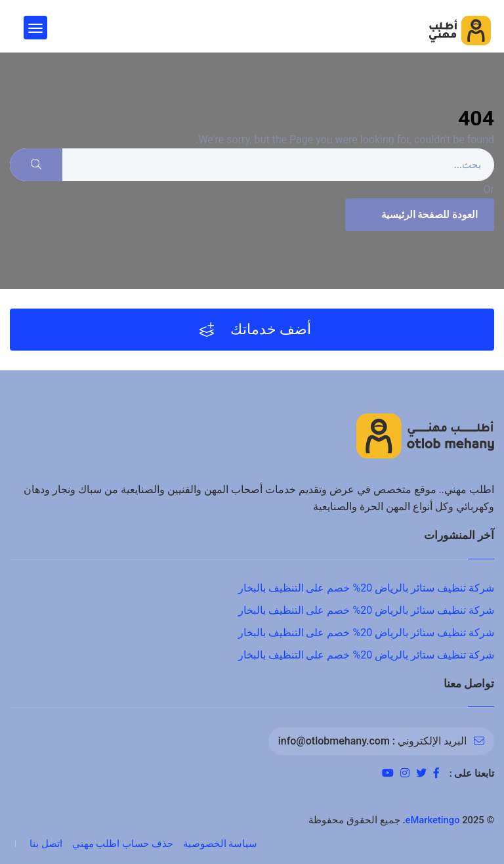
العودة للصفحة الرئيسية (418, 215)
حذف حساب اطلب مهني (123, 844)
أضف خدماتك (256, 330)
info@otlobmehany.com (334, 741)
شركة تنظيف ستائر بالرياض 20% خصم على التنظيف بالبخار (366, 588)
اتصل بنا (46, 844)
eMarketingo (433, 820)
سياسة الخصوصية (220, 844)
